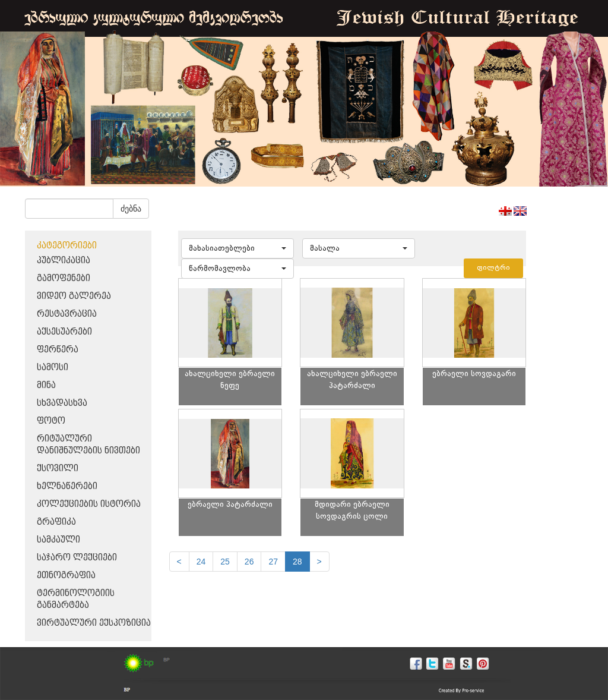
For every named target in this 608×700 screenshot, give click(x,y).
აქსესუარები (64, 332)
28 (297, 562)
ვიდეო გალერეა (74, 296)
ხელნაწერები (67, 486)
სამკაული (58, 540)
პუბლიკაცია (64, 261)
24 (201, 562)
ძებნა (131, 209)
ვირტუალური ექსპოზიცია (94, 623)
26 (249, 562)
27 (273, 562)
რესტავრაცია (67, 314)
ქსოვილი (58, 469)
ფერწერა (58, 350)
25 (225, 562)
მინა (46, 385)
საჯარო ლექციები (77, 558)
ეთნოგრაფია (66, 576)
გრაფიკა (56, 522)
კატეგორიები (67, 246)
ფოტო (51, 421)
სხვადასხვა (62, 403)
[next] (319, 562)
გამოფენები (64, 278)
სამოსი (53, 368)
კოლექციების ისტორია (89, 504)
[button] (237, 248)
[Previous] (179, 562)
